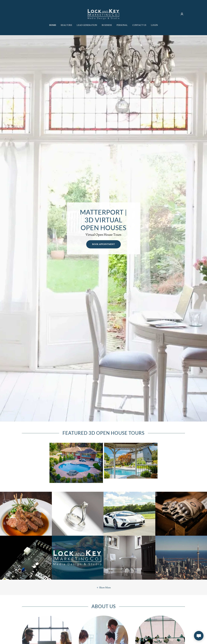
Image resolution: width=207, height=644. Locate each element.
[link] (103, 13)
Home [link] (53, 25)
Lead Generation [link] (87, 25)
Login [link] (154, 25)
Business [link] (107, 25)
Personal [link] (122, 25)
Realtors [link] (66, 25)
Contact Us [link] (139, 25)
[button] (182, 14)
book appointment (103, 244)
